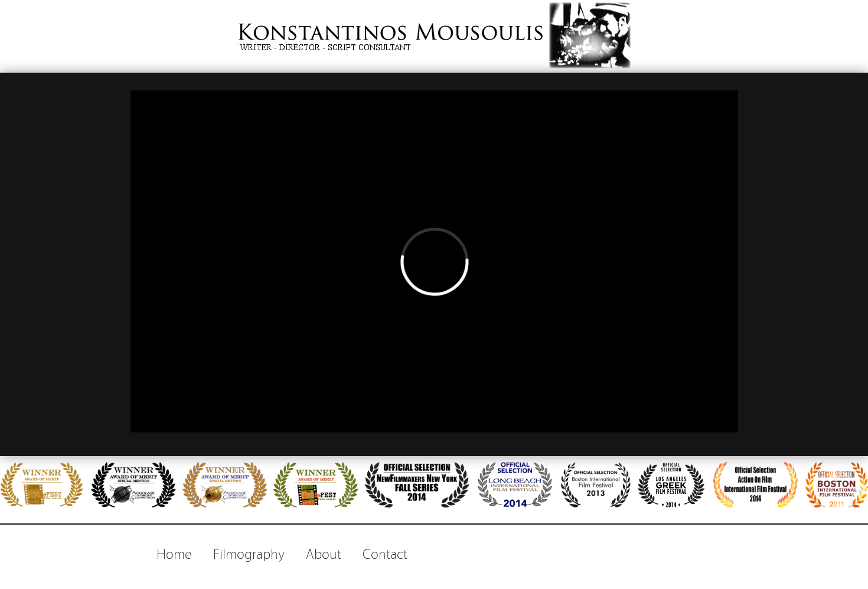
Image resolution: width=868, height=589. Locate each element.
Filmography (249, 553)
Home (174, 553)
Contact (385, 553)
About (324, 553)
